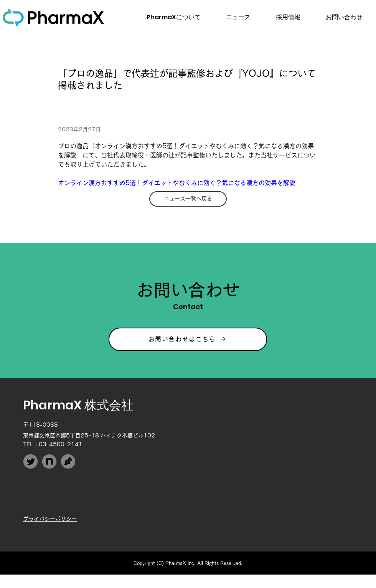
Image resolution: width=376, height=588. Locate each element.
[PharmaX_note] (49, 461)
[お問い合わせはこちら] (188, 339)
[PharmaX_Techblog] (68, 461)
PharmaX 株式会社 (78, 405)
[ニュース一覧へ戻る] (188, 199)
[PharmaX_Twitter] (31, 461)
